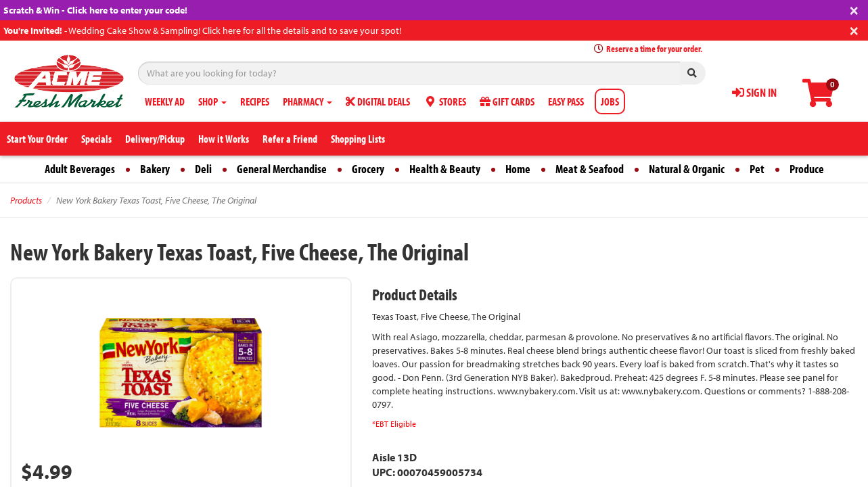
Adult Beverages (80, 169)
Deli (203, 169)
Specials (96, 139)
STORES (445, 101)
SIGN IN (754, 92)
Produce (807, 169)
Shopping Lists (358, 139)
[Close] (854, 9)
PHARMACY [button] (307, 101)
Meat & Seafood (590, 169)
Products (26, 200)
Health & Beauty (445, 169)
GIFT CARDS (507, 101)
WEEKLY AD (165, 101)
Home (518, 169)
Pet (757, 169)
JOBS (610, 101)
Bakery (155, 169)
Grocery (368, 169)
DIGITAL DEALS (378, 101)
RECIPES (255, 101)
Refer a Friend (290, 139)
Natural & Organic (687, 169)
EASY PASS (566, 101)
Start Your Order (37, 139)
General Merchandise (282, 169)
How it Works (224, 139)
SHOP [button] (212, 101)
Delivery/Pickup (155, 139)
